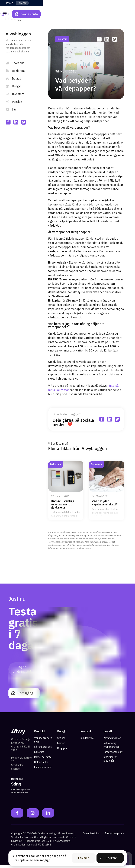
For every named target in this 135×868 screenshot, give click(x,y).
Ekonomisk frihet (43, 771)
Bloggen (62, 752)
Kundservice (87, 741)
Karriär (61, 746)
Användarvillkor (112, 741)
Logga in (96, 14)
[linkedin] (16, 122)
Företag (22, 3)
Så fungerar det (43, 750)
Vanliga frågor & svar (44, 743)
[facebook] (8, 122)
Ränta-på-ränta (43, 760)
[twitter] (24, 122)
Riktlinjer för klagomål (110, 762)
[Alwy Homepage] (67, 14)
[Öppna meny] (5, 14)
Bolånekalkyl (41, 765)
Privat (10, 3)
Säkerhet (39, 755)
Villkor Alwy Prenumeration (112, 748)
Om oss (61, 741)
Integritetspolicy (113, 755)
